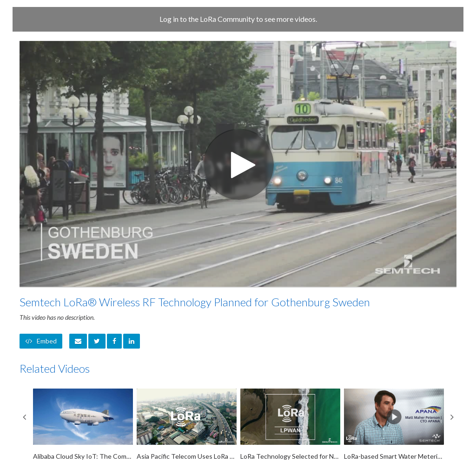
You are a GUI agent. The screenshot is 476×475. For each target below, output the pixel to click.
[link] (97, 341)
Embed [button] (41, 341)
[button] (78, 341)
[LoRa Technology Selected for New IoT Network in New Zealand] (290, 425)
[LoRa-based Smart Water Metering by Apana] (394, 425)
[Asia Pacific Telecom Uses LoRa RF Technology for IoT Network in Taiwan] (187, 425)
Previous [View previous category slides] (24, 417)
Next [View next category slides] (452, 417)
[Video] (238, 164)
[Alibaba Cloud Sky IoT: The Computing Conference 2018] (83, 425)
